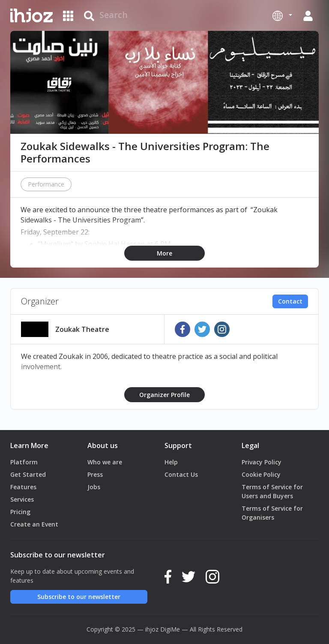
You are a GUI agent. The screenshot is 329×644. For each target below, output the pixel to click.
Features (23, 487)
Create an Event (34, 524)
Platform (24, 462)
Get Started (28, 474)
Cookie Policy (261, 474)
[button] (282, 15)
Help (171, 462)
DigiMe (170, 629)
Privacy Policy (262, 462)
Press (95, 474)
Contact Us (181, 474)
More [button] (164, 253)
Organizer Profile (164, 395)
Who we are (105, 462)
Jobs (94, 487)
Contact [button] (290, 301)
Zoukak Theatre (82, 329)
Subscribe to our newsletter (79, 597)
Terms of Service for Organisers (272, 513)
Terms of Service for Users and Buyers (272, 491)
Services (22, 499)
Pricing (20, 512)
